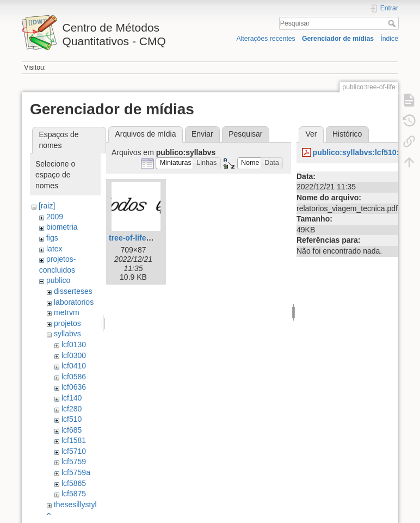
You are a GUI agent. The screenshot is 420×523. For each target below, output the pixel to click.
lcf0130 (74, 344)
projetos (67, 323)
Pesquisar (393, 23)
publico (58, 280)
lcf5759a (76, 472)
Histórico (347, 134)
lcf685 (72, 430)
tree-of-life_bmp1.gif (146, 238)
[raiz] (47, 206)
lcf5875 (74, 494)
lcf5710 (74, 451)
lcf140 (72, 398)
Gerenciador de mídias (338, 39)
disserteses (73, 291)
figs (52, 238)
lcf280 (72, 409)
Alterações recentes (265, 39)
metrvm (67, 312)
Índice (389, 39)
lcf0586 (74, 377)
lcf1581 (74, 440)
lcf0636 (74, 387)
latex (54, 249)
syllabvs (67, 334)
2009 (55, 217)
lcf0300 (74, 355)
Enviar (202, 134)
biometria (62, 227)
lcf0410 (74, 366)
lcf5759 (74, 462)
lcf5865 (74, 483)
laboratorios (74, 302)
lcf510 (72, 419)
